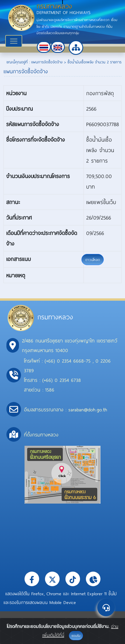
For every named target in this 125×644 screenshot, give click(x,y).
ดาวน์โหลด (93, 260)
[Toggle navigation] (14, 41)
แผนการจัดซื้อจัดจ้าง (47, 62)
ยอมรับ (76, 636)
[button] (44, 47)
